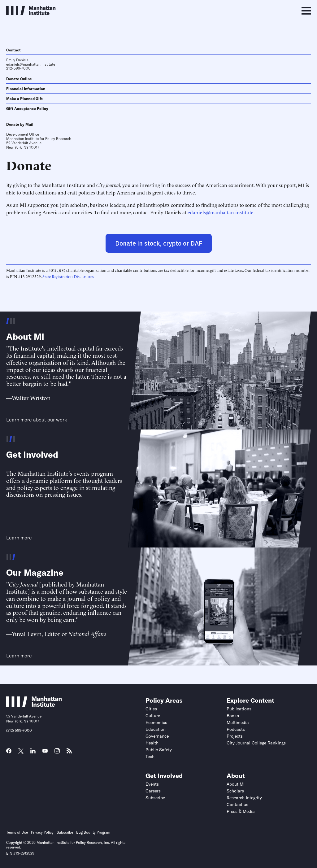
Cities (151, 709)
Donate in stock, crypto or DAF (159, 243)
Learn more (19, 538)
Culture (153, 716)
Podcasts (236, 729)
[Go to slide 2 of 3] (11, 321)
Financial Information (26, 89)
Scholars (235, 791)
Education (156, 729)
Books (233, 716)
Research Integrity (244, 798)
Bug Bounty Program (93, 832)
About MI (236, 784)
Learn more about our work (37, 420)
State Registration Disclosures (68, 276)
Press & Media (241, 811)
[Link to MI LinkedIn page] (33, 753)
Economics (156, 722)
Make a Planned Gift (24, 99)
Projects (235, 736)
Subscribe (155, 798)
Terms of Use (17, 832)
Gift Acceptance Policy (27, 109)
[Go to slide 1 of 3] (8, 321)
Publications (239, 709)
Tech (150, 757)
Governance (157, 736)
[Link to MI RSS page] (69, 753)
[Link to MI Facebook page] (9, 753)
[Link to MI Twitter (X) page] (21, 752)
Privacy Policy (42, 832)
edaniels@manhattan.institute (31, 64)
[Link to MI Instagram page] (57, 753)
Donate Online (19, 79)
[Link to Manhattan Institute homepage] (34, 705)
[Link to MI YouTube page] (45, 752)
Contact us (237, 805)
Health (152, 743)
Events (152, 784)
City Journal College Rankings (256, 743)
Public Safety (159, 750)
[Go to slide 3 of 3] (14, 321)
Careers (153, 791)
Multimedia (238, 722)
